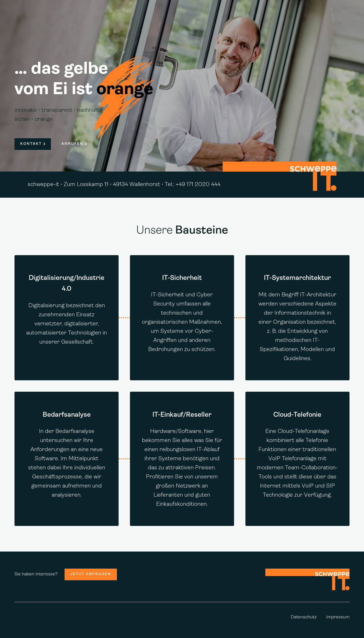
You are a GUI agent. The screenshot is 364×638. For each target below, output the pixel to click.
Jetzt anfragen (91, 574)
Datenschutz (304, 617)
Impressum (338, 617)
